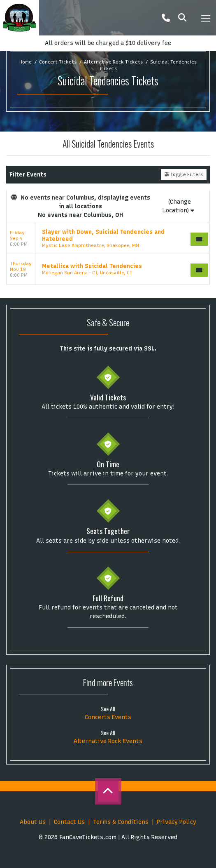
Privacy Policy (177, 822)
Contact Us (69, 822)
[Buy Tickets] (199, 239)
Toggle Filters (184, 174)
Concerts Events (108, 717)
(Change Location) (178, 206)
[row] (108, 239)
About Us (33, 822)
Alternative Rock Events (108, 741)
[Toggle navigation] (205, 18)
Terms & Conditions (121, 822)
